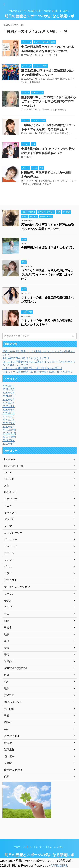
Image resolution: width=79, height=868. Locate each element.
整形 (55, 110)
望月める (62, 110)
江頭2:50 (9, 695)
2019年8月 (9, 444)
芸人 (7, 729)
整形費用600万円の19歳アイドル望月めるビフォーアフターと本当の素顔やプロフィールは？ (49, 101)
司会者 (8, 628)
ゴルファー (11, 539)
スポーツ (9, 553)
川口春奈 (55, 133)
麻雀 (7, 777)
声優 (7, 641)
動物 (7, 621)
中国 (7, 614)
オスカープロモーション (64, 181)
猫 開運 (9, 709)
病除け (8, 722)
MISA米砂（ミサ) (14, 466)
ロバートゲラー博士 (48, 55)
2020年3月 (9, 420)
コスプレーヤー (13, 533)
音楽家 (8, 763)
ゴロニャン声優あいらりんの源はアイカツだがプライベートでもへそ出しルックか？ (47, 275)
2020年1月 (9, 427)
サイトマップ (36, 847)
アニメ (8, 506)
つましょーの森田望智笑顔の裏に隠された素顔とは (32, 368)
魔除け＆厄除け (13, 770)
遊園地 (8, 743)
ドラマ (8, 573)
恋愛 (7, 682)
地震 (7, 634)
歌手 (7, 689)
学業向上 (9, 661)
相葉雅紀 (36, 82)
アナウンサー (12, 499)
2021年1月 (9, 396)
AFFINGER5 (59, 866)
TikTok (8, 473)
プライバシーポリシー (55, 847)
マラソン (9, 594)
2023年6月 (9, 386)
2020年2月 (9, 423)
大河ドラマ (44, 133)
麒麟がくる (65, 133)
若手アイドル (12, 736)
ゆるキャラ (11, 492)
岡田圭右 (25, 184)
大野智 (63, 79)
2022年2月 (9, 393)
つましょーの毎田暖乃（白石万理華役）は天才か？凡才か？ (38, 372)
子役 (7, 655)
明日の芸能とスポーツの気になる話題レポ (40, 16)
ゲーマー (9, 526)
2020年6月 (9, 410)
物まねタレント (13, 702)
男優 (7, 716)
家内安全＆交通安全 (16, 668)
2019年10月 (9, 437)
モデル (8, 600)
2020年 (15, 25)
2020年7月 (9, 406)
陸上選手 (9, 756)
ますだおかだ (45, 181)
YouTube (9, 479)
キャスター (11, 512)
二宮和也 (55, 79)
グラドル (9, 519)
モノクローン (45, 110)
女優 (7, 648)
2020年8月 (9, 403)
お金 (7, 485)
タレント (9, 560)
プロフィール (20, 847)
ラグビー (9, 607)
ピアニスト (11, 580)
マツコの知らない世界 (17, 587)
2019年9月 (9, 440)
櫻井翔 (28, 82)
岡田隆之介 (46, 184)
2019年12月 (9, 430)
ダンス (8, 567)
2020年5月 (9, 413)
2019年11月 (9, 434)
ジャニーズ (44, 79)
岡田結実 (35, 184)
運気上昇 (9, 750)
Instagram (10, 459)
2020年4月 (9, 417)
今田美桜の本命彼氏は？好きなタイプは (47, 248)
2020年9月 (9, 400)
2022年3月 (9, 389)
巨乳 (7, 675)
